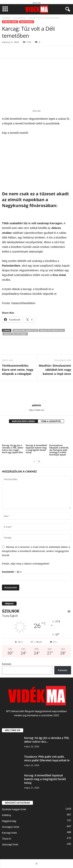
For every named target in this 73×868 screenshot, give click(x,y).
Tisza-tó (6, 839)
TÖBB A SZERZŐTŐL (51, 421)
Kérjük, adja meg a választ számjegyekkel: (26, 564)
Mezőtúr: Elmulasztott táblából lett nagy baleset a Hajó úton (55, 370)
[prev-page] (34, 461)
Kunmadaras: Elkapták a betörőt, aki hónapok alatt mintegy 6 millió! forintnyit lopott (59, 450)
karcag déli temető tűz (25, 330)
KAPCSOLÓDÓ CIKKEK (23, 421)
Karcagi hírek (20, 18)
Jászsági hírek (10, 844)
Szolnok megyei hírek (14, 809)
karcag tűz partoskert (15, 334)
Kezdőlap (6, 18)
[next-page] (39, 461)
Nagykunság (27, 22)
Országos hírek (11, 827)
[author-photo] (36, 392)
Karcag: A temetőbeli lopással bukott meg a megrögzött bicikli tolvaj (36, 449)
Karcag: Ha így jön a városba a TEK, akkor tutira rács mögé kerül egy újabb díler (13, 449)
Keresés (7, 664)
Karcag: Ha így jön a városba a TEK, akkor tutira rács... (47, 740)
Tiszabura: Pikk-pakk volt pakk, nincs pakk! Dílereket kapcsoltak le (47, 758)
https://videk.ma (36, 410)
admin (37, 405)
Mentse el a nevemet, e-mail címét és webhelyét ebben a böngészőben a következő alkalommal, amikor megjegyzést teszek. (36, 551)
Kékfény (7, 815)
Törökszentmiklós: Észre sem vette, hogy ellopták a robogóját (18, 370)
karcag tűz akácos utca (52, 330)
